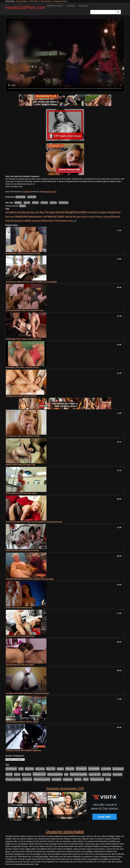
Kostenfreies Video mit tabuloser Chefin (23, 436)
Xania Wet (32, 197)
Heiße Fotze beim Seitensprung (19, 608)
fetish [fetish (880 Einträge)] (118, 212)
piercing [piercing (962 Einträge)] (81, 217)
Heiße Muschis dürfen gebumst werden (22, 550)
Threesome (64, 203)
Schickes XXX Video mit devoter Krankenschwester (28, 693)
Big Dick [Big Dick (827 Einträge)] (35, 212)
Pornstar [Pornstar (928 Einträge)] (90, 217)
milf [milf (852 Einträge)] (45, 217)
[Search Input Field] (103, 12)
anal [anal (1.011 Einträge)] (19, 212)
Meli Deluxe (21, 197)
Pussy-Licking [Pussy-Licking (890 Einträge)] (103, 217)
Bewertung (83, 6)
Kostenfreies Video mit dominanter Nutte (23, 253)
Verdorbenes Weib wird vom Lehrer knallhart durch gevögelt (31, 282)
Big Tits (27, 203)
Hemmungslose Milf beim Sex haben (21, 493)
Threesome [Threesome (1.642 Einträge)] (61, 221)
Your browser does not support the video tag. (65, 55)
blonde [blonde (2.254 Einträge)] (60, 212)
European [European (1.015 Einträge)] (102, 212)
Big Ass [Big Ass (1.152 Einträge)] (26, 212)
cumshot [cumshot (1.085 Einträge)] (92, 212)
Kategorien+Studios (55, 6)
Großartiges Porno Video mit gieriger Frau (24, 339)
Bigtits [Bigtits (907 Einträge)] (52, 212)
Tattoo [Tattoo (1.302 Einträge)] (45, 221)
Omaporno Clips (60, 1)
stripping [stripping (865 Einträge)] (36, 221)
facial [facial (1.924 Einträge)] (111, 212)
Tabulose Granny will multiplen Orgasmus (24, 750)
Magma (23, 206)
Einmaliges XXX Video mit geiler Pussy (22, 367)
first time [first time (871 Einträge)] (10, 217)
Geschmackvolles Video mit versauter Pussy (25, 310)
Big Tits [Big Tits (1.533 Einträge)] (44, 212)
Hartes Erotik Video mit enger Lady (21, 465)
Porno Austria (46, 1)
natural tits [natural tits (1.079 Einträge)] (70, 217)
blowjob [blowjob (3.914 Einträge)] (70, 212)
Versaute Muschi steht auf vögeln (20, 665)
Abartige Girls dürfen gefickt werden (21, 396)
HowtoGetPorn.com (25, 8)
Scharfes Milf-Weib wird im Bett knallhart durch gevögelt (30, 579)
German (53, 203)
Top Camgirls (21, 1)
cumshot (44, 203)
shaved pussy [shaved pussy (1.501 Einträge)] (13, 221)
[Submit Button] (118, 12)
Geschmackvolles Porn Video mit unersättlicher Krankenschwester (34, 522)
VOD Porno (34, 1)
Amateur (18, 203)
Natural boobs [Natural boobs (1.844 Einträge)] (56, 217)
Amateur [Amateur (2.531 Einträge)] (11, 212)
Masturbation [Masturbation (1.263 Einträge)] (35, 217)
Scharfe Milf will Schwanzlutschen (20, 636)
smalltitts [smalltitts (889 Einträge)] (27, 221)
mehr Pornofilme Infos (14, 187)
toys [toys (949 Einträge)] (71, 221)
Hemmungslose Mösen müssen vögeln (22, 722)
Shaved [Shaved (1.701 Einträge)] (115, 217)
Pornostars (71, 6)
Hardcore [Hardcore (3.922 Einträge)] (21, 216)
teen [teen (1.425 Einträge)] (51, 221)
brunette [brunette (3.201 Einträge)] (81, 212)
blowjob (35, 203)
